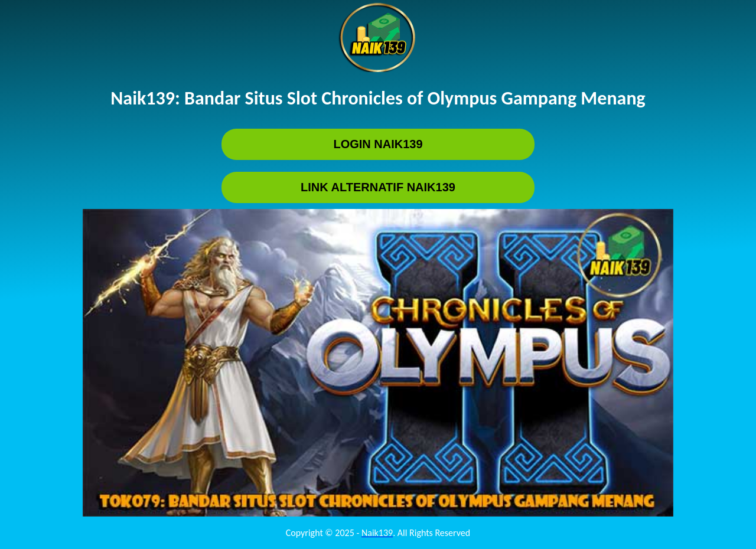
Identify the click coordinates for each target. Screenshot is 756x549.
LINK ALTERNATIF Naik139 (378, 187)
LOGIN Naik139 (378, 144)
